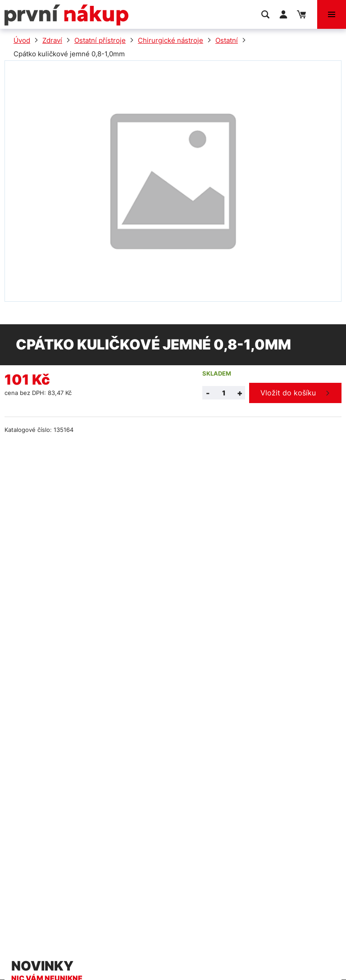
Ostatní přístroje (100, 40)
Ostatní (227, 40)
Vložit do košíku (288, 393)
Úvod (22, 40)
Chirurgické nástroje (171, 40)
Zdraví (52, 40)
